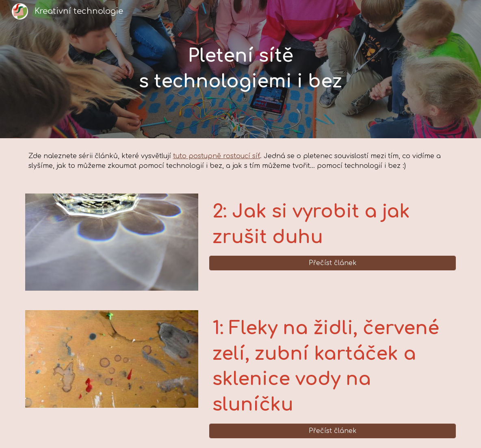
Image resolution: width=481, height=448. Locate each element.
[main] (240, 69)
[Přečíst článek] (333, 263)
